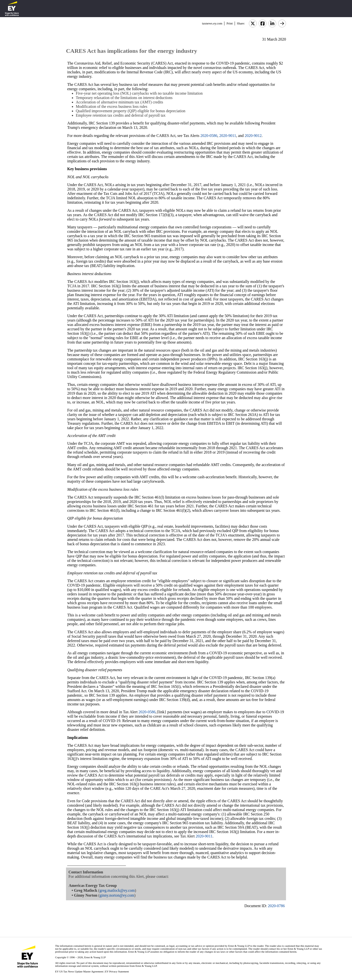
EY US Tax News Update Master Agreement (79, 971)
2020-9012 (253, 136)
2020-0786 (276, 906)
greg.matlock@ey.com (117, 890)
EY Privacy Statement (117, 971)
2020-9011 (228, 136)
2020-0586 (209, 136)
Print (229, 23)
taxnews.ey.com (212, 23)
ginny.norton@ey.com (117, 895)
